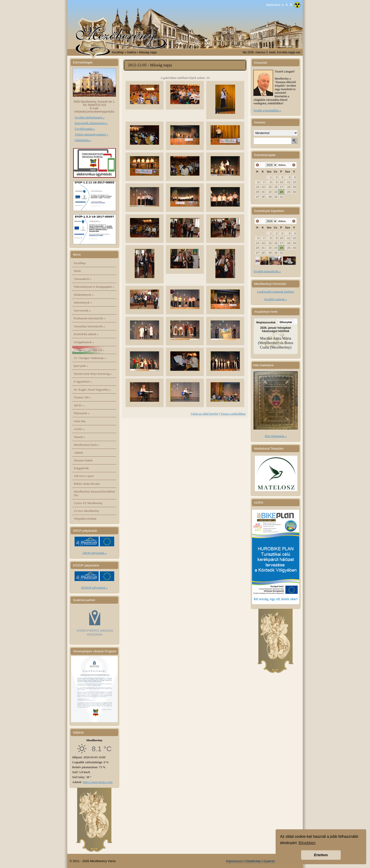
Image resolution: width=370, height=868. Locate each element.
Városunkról (83, 279)
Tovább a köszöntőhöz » (267, 110)
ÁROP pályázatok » (94, 553)
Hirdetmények (84, 295)
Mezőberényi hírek (87, 445)
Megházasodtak (266, 322)
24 (282, 192)
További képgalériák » (267, 271)
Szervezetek (82, 310)
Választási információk (89, 350)
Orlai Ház (80, 421)
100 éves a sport (84, 476)
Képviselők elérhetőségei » (91, 123)
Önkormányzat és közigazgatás (94, 287)
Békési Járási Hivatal (87, 484)
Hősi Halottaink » (276, 436)
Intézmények (83, 302)
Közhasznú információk (90, 318)
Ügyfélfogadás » (85, 129)
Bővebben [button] (307, 843)
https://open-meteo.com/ (98, 782)
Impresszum (234, 861)
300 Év (79, 405)
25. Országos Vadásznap (90, 358)
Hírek (77, 271)
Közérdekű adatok (86, 334)
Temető (80, 437)
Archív (79, 429)
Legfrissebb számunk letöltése (275, 292)
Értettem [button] (321, 855)
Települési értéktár (85, 519)
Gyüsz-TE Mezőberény (88, 503)
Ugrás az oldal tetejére (205, 414)
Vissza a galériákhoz (233, 414)
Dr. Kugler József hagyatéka (92, 390)
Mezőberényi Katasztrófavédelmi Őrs (94, 493)
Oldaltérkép (253, 861)
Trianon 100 (82, 397)
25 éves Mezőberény (87, 511)
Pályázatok (82, 413)
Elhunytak (286, 322)
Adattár (78, 453)
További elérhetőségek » (90, 117)
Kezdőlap (118, 52)
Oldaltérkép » (83, 140)
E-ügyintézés (83, 381)
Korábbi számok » (275, 299)
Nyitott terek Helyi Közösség (93, 374)
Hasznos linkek (83, 460)
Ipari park (81, 366)
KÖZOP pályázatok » (94, 588)
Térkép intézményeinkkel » (91, 134)
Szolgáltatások (84, 342)
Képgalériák (81, 468)
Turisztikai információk (89, 326)
